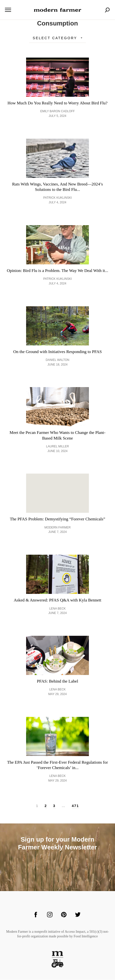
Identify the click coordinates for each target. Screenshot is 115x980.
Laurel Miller (57, 447)
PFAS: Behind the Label (57, 681)
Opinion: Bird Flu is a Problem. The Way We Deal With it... (57, 271)
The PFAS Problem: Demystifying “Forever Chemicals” (57, 519)
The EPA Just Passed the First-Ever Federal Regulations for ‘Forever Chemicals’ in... (57, 765)
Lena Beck (57, 609)
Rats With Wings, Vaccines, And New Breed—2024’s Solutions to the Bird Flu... (57, 187)
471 (75, 806)
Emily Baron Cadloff (57, 111)
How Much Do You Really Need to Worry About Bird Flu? (58, 103)
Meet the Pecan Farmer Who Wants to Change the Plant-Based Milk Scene (57, 435)
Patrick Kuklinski (57, 198)
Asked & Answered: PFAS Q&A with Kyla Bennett (57, 600)
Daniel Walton (57, 360)
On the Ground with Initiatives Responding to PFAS (57, 352)
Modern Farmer (57, 528)
